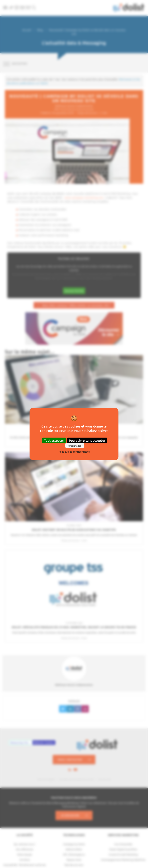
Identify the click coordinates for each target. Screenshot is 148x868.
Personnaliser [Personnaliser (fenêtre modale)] (75, 445)
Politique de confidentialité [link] (74, 451)
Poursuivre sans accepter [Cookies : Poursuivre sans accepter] (87, 440)
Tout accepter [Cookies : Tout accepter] (54, 440)
